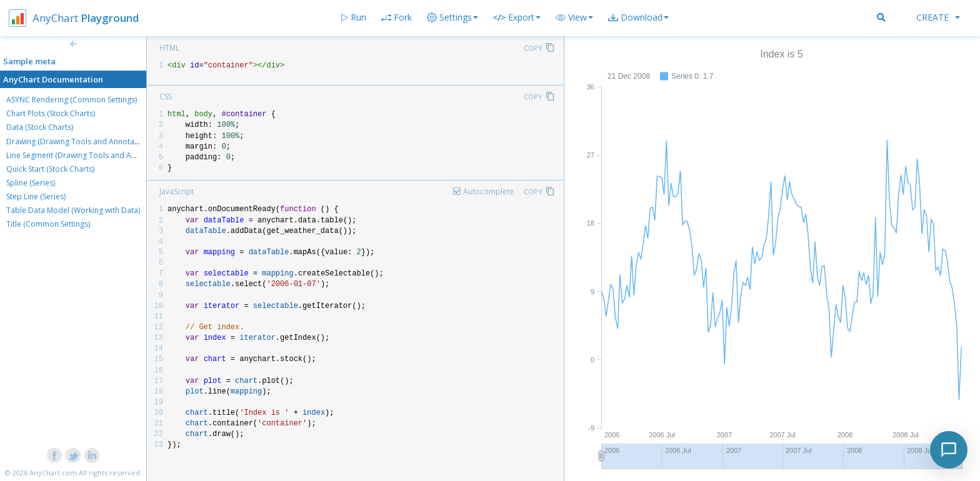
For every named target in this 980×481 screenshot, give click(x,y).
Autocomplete (488, 191)
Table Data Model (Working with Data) (73, 210)
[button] (574, 17)
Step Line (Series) (36, 196)
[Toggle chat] (949, 450)
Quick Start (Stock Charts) (50, 169)
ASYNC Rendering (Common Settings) (72, 100)
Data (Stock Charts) (40, 127)
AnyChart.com (53, 473)
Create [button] (938, 17)
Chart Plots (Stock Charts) (51, 113)
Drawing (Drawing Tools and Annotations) (80, 141)
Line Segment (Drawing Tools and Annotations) (89, 155)
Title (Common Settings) (48, 224)
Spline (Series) (31, 183)
